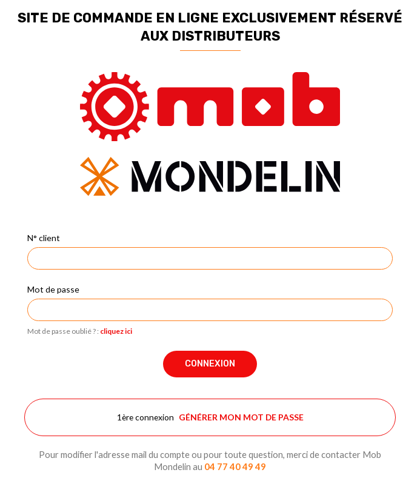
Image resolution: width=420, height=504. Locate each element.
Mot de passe (53, 289)
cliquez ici (116, 331)
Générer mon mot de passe (241, 417)
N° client (44, 238)
